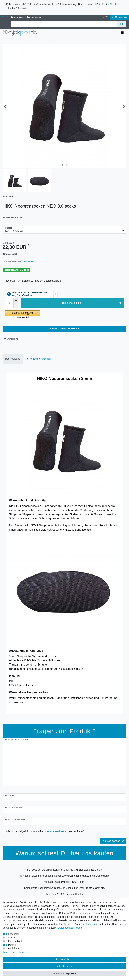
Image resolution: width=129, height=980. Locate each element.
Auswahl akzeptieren (64, 973)
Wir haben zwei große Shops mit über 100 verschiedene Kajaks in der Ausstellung (64, 876)
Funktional (14, 948)
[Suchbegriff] (64, 24)
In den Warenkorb (91, 303)
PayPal (12, 945)
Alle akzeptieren (65, 959)
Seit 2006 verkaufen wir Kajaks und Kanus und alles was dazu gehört (65, 870)
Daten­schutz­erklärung (70, 928)
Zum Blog (4, 17)
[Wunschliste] (105, 17)
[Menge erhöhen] (16, 300)
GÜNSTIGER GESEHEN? (64, 329)
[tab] (13, 359)
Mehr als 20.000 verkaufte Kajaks (65, 894)
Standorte (115, 4)
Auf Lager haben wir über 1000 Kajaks (64, 882)
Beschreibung (13, 359)
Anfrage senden (113, 841)
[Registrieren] (34, 17)
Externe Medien (17, 941)
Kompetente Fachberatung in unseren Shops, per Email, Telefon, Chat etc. (64, 888)
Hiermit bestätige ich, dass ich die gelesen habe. (45, 831)
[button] (44, 314)
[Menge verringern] (16, 305)
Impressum (92, 924)
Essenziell (14, 934)
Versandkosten (29, 262)
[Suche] (122, 24)
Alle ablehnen (64, 966)
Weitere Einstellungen (14, 952)
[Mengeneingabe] (9, 303)
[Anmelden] (17, 17)
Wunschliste (11, 339)
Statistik (12, 938)
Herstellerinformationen (38, 359)
